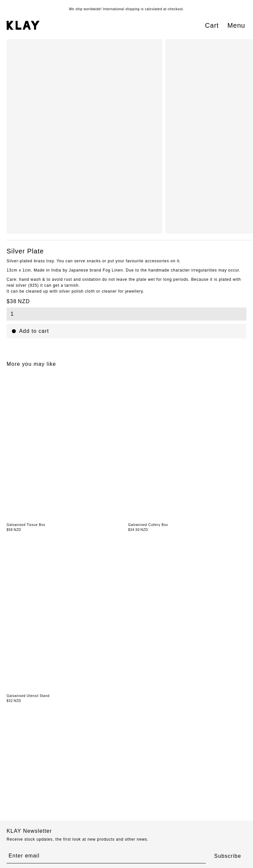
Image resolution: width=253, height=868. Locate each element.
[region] (130, 136)
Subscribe (228, 856)
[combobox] (126, 314)
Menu (236, 25)
